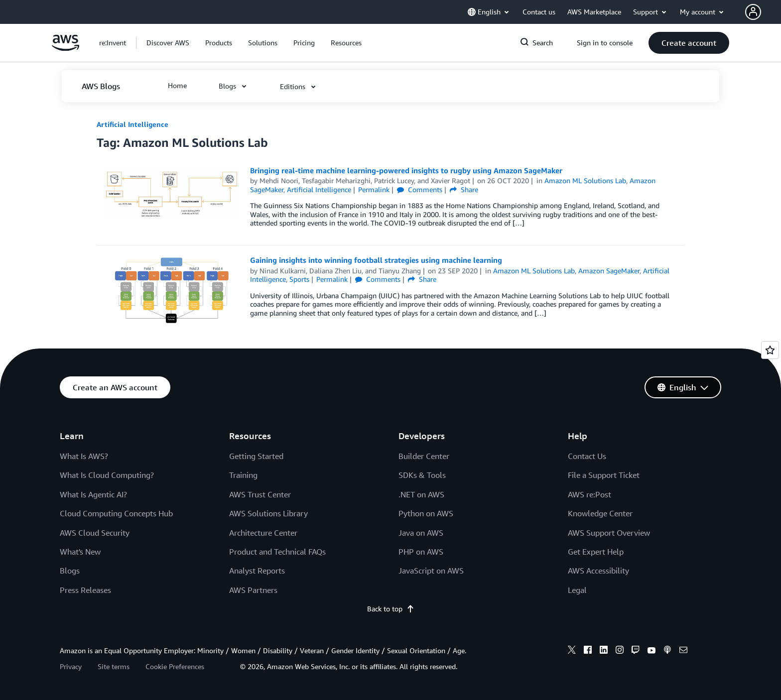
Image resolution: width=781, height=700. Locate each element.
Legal (577, 590)
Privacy (71, 666)
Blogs (70, 571)
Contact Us (587, 456)
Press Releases (85, 590)
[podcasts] (667, 651)
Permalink (374, 189)
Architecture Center (263, 533)
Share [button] (464, 189)
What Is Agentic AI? (93, 494)
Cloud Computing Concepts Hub (116, 513)
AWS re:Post (589, 494)
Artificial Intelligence (132, 124)
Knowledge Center (600, 513)
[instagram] (620, 651)
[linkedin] (604, 651)
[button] (763, 12)
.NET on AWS (421, 494)
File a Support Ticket (604, 475)
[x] (572, 651)
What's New (80, 552)
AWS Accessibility (598, 571)
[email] (683, 651)
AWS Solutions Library (268, 513)
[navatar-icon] (753, 12)
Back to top (391, 609)
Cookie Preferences (175, 666)
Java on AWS (421, 533)
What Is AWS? (84, 456)
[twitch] (636, 651)
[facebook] (588, 651)
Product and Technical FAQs (277, 552)
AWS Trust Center (260, 494)
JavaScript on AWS (431, 571)
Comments (420, 189)
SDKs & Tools (422, 475)
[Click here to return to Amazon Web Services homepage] (65, 48)
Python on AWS (426, 513)
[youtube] (651, 651)
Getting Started (256, 456)
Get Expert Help (596, 552)
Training (243, 475)
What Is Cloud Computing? (107, 475)
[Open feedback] (770, 350)
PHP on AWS (421, 552)
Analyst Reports (257, 571)
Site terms (114, 666)
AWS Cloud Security (95, 533)
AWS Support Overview (609, 533)
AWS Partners (253, 590)
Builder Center (424, 456)
